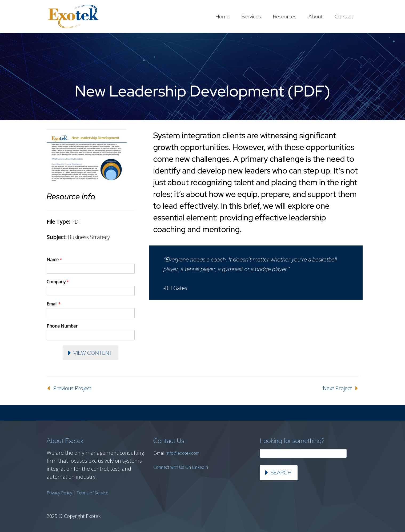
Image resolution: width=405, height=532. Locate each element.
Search (281, 473)
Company (58, 282)
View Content (93, 353)
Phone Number (62, 326)
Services (251, 17)
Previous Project (72, 388)
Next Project (337, 388)
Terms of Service (92, 493)
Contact (344, 17)
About (315, 17)
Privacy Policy (59, 493)
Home (222, 17)
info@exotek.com (183, 453)
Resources (284, 17)
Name (54, 260)
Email (54, 304)
